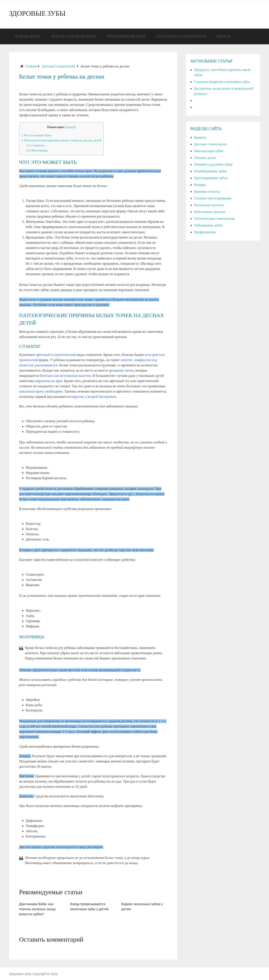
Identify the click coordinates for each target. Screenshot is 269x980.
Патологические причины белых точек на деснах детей (61, 140)
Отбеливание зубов (208, 225)
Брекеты (224, 36)
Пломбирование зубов (210, 171)
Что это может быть (37, 135)
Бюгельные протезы (209, 205)
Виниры (200, 185)
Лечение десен (27, 36)
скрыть (70, 127)
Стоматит (36, 145)
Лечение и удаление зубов (73, 36)
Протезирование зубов (126, 36)
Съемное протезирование (213, 198)
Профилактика (205, 232)
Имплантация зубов (209, 151)
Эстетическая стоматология (181, 36)
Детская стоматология (58, 66)
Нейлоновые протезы (210, 212)
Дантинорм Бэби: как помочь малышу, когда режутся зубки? (37, 909)
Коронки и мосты (207, 191)
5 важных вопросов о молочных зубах (222, 82)
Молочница (37, 150)
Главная (31, 66)
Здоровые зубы (37, 14)
